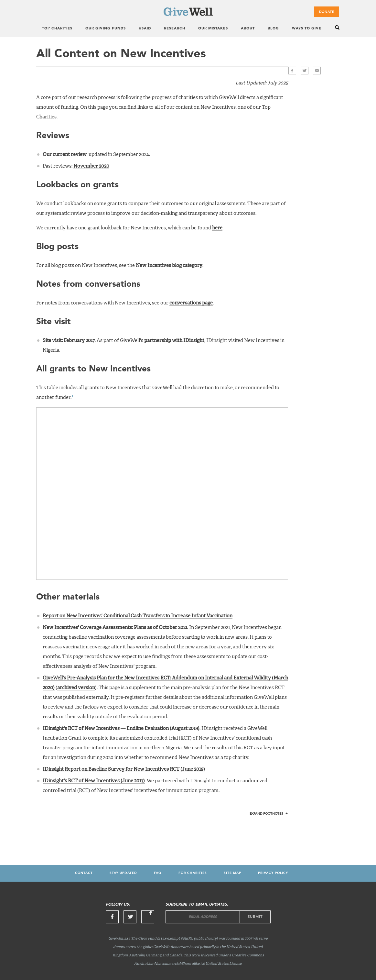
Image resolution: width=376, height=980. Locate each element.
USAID (145, 29)
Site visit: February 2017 (69, 341)
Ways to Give (307, 29)
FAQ (158, 873)
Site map (232, 873)
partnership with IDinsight (174, 341)
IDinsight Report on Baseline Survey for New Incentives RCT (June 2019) (124, 769)
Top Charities (57, 29)
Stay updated (123, 873)
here (217, 228)
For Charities (193, 873)
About (248, 29)
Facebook (292, 71)
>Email (317, 71)
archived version (76, 688)
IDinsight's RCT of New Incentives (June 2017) (94, 781)
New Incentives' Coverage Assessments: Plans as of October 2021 (115, 628)
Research (175, 29)
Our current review (65, 154)
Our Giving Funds (106, 29)
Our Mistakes (213, 29)
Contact (84, 873)
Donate (327, 12)
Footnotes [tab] (266, 814)
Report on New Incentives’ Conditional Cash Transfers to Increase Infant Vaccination (138, 616)
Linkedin (148, 917)
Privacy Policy (273, 873)
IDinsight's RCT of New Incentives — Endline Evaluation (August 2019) (121, 728)
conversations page (191, 303)
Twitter (305, 71)
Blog (273, 29)
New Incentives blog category (169, 265)
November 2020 (91, 166)
